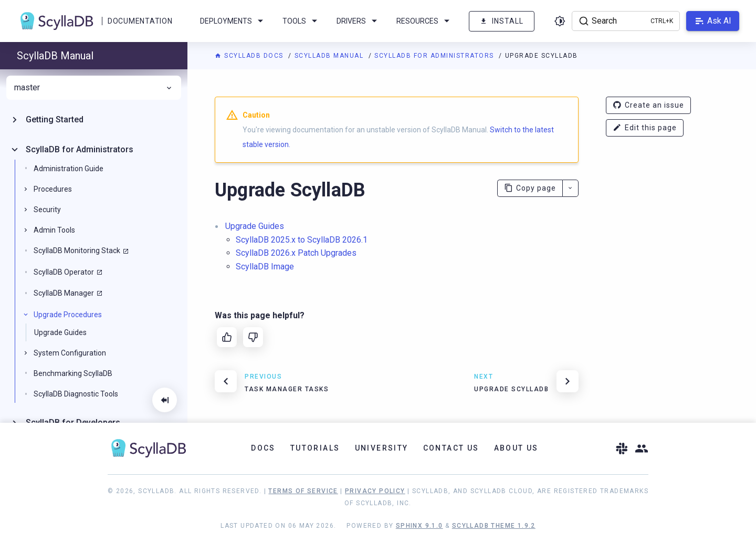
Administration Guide (69, 169)
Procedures (53, 189)
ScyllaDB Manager (64, 293)
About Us (516, 448)
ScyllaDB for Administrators (435, 56)
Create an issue (648, 105)
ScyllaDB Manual (330, 56)
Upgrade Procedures (68, 315)
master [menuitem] (94, 88)
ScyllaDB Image (265, 267)
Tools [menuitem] (302, 21)
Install (502, 21)
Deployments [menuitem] (233, 21)
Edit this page (645, 128)
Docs (263, 448)
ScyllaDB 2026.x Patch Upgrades (296, 253)
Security (47, 210)
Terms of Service (303, 491)
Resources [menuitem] (425, 21)
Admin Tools (54, 230)
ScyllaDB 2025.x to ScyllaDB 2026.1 (302, 240)
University (382, 448)
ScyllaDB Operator (64, 272)
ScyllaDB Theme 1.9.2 (494, 526)
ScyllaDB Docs (250, 56)
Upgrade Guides (255, 226)
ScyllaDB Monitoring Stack (77, 251)
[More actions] (570, 188)
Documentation (140, 21)
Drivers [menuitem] (359, 21)
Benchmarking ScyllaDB (73, 373)
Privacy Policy (375, 491)
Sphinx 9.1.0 (419, 526)
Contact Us (451, 448)
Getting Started (55, 119)
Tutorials (315, 448)
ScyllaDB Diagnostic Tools (76, 394)
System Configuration (70, 353)
